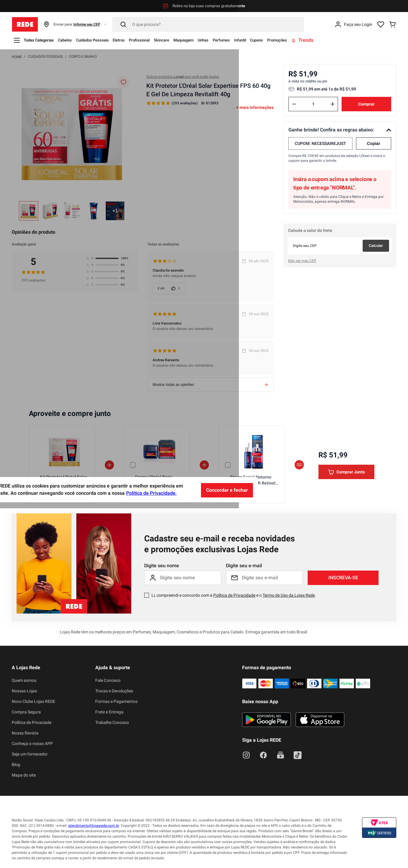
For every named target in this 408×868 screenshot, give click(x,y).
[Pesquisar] (208, 24)
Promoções (351, 40)
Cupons (324, 40)
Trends (380, 40)
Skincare (201, 40)
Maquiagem (229, 40)
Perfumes (278, 40)
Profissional (172, 40)
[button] (75, 24)
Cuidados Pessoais (112, 40)
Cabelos (77, 40)
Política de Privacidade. (236, 853)
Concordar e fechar (311, 850)
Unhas (255, 40)
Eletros (146, 40)
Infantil (302, 40)
